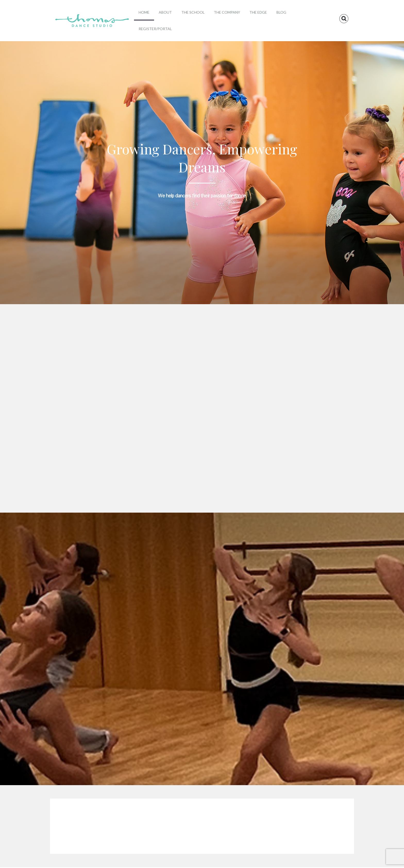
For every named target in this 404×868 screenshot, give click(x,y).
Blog (281, 12)
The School (193, 12)
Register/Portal (155, 29)
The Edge (258, 12)
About (165, 12)
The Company (227, 12)
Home (144, 12)
